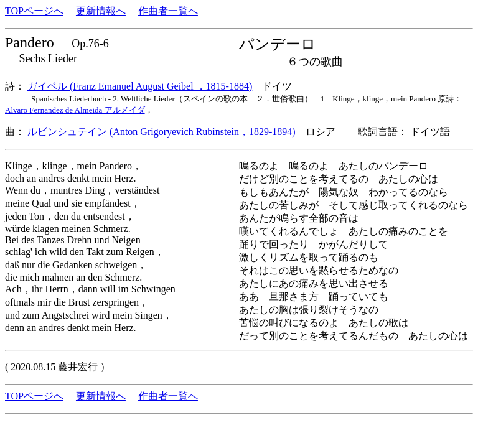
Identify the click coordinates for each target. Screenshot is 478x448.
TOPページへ (34, 11)
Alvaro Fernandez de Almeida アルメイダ (75, 110)
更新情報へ (101, 11)
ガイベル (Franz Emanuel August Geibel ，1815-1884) (140, 86)
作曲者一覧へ (168, 11)
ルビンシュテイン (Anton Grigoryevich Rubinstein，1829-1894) (162, 132)
